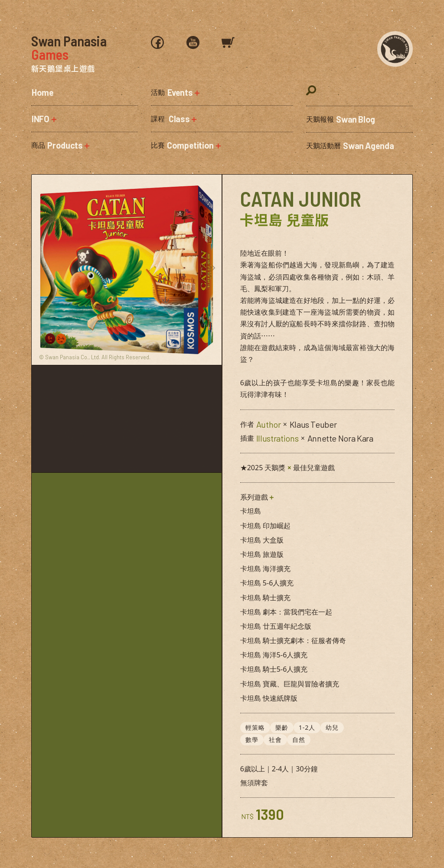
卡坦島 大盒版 (262, 540)
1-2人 (307, 727)
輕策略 (255, 727)
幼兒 (333, 727)
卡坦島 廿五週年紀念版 (276, 626)
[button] (85, 119)
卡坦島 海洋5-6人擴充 (274, 655)
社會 (275, 739)
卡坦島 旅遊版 (262, 554)
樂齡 (282, 727)
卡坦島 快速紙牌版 (269, 698)
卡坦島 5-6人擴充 (267, 583)
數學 (252, 739)
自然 (299, 739)
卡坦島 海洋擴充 (265, 569)
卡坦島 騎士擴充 (265, 598)
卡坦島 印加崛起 (265, 526)
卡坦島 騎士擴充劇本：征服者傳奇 (293, 640)
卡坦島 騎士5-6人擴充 (274, 669)
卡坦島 (251, 511)
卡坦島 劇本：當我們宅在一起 (286, 612)
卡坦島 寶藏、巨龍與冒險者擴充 (290, 684)
